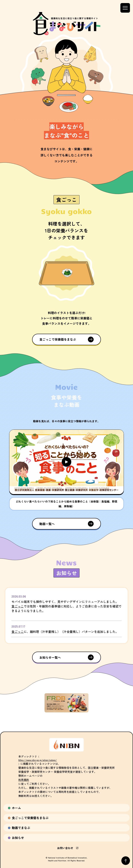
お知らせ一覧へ (50, 657)
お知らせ (18, 838)
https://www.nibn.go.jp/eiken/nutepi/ (38, 760)
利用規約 (24, 780)
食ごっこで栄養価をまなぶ (58, 339)
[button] (66, 462)
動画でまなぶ (21, 828)
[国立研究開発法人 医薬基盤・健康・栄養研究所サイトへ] (66, 745)
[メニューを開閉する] (125, 8)
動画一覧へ (47, 524)
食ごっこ (18, 606)
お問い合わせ (66, 848)
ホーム (16, 808)
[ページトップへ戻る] (126, 861)
